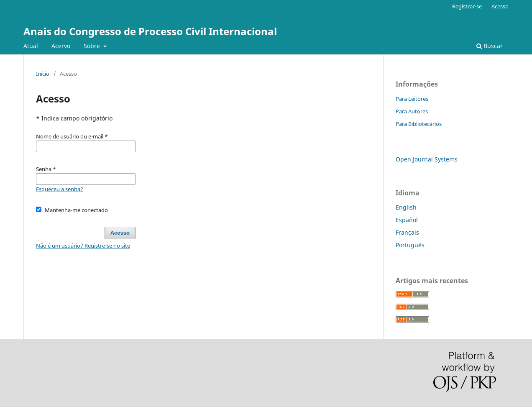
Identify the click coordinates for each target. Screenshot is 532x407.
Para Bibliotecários (419, 124)
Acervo (61, 46)
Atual (31, 46)
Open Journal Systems (427, 159)
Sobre (93, 46)
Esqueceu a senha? (60, 189)
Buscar (490, 46)
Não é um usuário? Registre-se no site (83, 246)
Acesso (500, 6)
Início (43, 74)
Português (410, 245)
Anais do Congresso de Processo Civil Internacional (150, 31)
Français (407, 232)
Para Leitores (412, 99)
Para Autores (412, 111)
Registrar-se (467, 6)
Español (407, 220)
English (406, 207)
